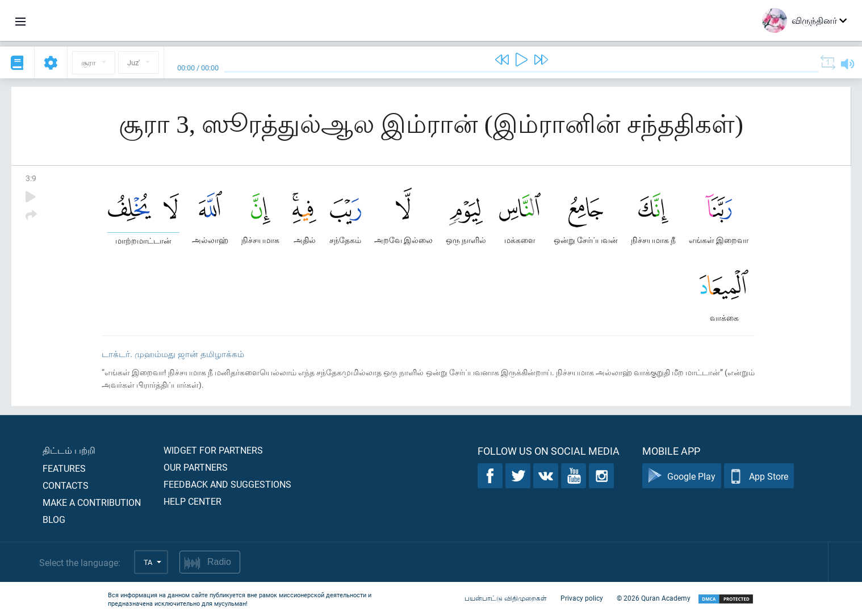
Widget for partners (213, 450)
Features (64, 468)
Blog (54, 519)
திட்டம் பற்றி (69, 450)
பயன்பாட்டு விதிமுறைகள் (506, 598)
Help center (193, 501)
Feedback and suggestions (227, 484)
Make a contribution (92, 502)
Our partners (196, 467)
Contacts (66, 485)
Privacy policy (582, 598)
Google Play (682, 476)
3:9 (31, 178)
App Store (759, 476)
